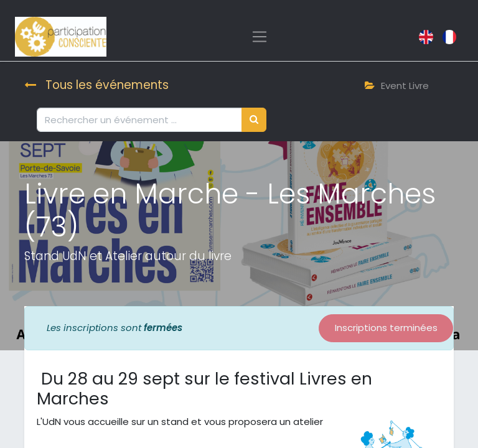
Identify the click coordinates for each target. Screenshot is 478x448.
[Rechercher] (254, 120)
